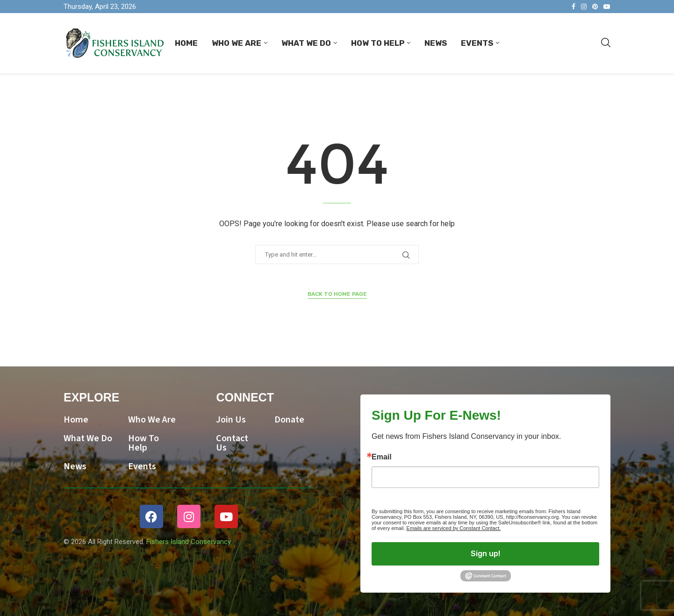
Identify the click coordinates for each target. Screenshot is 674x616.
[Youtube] (607, 7)
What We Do (306, 43)
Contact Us (232, 443)
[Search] (606, 43)
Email (382, 457)
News (436, 43)
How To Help (378, 43)
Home (186, 43)
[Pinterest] (595, 7)
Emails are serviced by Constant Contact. (454, 528)
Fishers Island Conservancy (189, 542)
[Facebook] (574, 7)
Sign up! (485, 554)
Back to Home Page (337, 294)
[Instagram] (584, 7)
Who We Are (237, 43)
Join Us (231, 420)
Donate (289, 420)
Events (477, 43)
